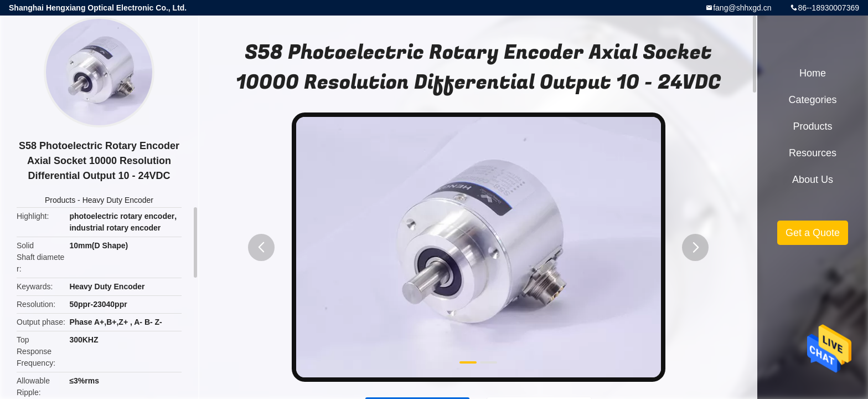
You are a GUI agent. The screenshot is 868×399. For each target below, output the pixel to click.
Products (60, 200)
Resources (813, 153)
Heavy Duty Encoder (118, 200)
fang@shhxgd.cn (742, 8)
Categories (812, 100)
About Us (813, 180)
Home (813, 73)
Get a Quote (813, 233)
